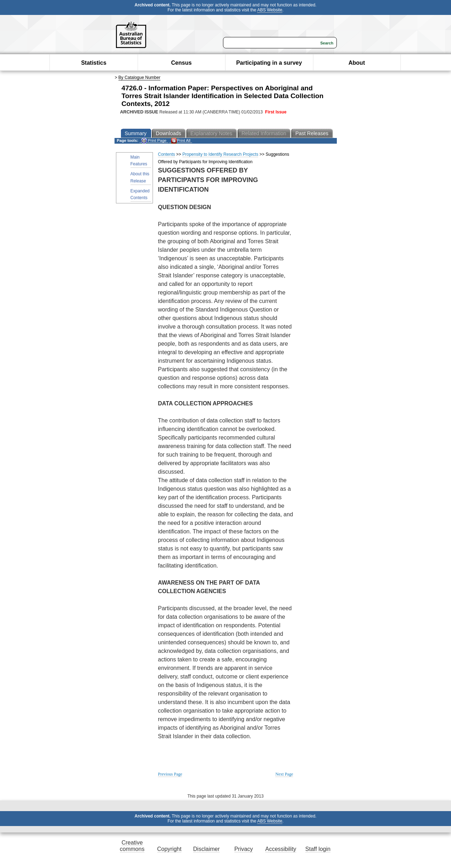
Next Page (284, 774)
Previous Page (170, 774)
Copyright (169, 849)
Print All (181, 141)
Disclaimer (206, 849)
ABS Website (270, 10)
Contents (166, 154)
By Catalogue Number (139, 78)
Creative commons (132, 846)
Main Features (139, 161)
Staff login (318, 849)
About (357, 63)
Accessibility (281, 849)
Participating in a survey (269, 63)
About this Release (140, 177)
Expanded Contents (140, 194)
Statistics (94, 63)
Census (181, 63)
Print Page (154, 141)
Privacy (244, 849)
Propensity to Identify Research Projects (220, 154)
